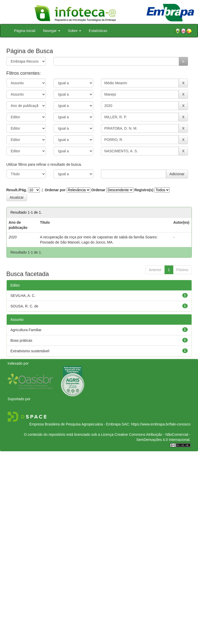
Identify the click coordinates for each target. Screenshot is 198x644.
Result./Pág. (17, 190)
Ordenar (98, 190)
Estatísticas (98, 31)
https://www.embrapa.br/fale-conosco (161, 424)
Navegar (52, 31)
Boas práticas (21, 340)
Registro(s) (144, 190)
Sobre (75, 31)
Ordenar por (55, 190)
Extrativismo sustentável (30, 351)
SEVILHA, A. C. (23, 296)
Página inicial (25, 31)
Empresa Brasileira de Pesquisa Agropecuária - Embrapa (75, 424)
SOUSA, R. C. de (24, 306)
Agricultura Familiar (26, 330)
